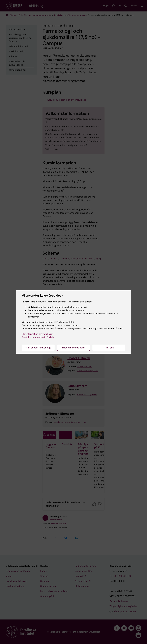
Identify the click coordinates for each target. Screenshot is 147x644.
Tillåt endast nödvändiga (38, 348)
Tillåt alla (109, 348)
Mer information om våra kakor (37, 334)
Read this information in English (38, 337)
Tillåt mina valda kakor (74, 348)
